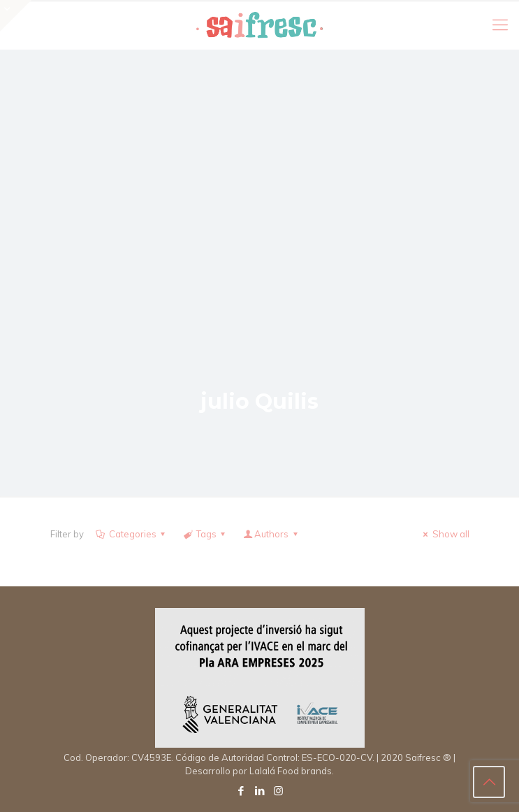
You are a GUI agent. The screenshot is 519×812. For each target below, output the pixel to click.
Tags (205, 534)
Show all (444, 534)
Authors (271, 534)
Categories (132, 534)
